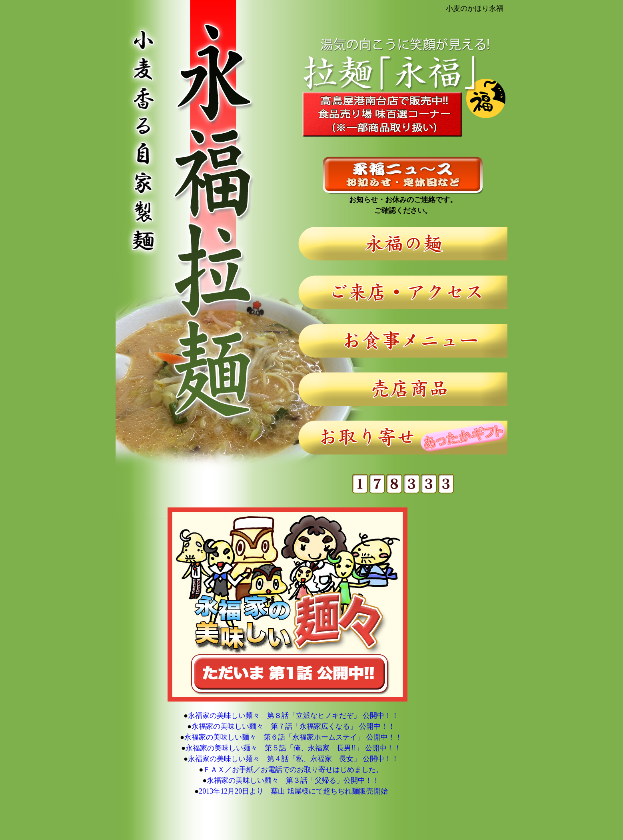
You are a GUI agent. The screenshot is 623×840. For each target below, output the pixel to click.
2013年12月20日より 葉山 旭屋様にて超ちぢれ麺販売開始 (293, 791)
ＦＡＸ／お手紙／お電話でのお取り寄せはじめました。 (293, 770)
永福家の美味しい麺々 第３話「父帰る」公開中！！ (293, 780)
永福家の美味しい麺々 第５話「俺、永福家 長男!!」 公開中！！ (293, 748)
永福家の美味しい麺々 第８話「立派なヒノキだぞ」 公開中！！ (293, 716)
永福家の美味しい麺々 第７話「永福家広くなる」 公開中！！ (293, 726)
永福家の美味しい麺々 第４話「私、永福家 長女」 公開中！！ (293, 759)
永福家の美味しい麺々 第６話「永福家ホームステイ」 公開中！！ (293, 737)
